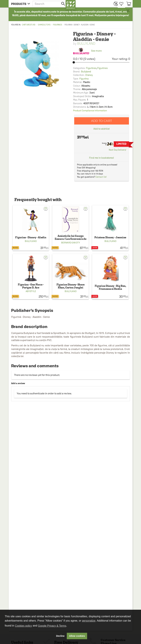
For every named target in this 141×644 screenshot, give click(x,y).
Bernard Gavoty (70, 243)
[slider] (102, 62)
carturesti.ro (29, 25)
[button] (49, 4)
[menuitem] (115, 4)
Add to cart (101, 121)
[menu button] (21, 4)
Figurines (57, 25)
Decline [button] (60, 636)
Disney (89, 75)
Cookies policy (23, 626)
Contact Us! (101, 177)
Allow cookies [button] (77, 636)
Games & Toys (44, 25)
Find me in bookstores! (101, 158)
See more (87, 51)
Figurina (84, 79)
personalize (89, 621)
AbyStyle (31, 291)
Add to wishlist (101, 129)
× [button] (128, 11)
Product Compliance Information (90, 110)
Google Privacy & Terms (52, 626)
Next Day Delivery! (117, 150)
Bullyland (86, 43)
